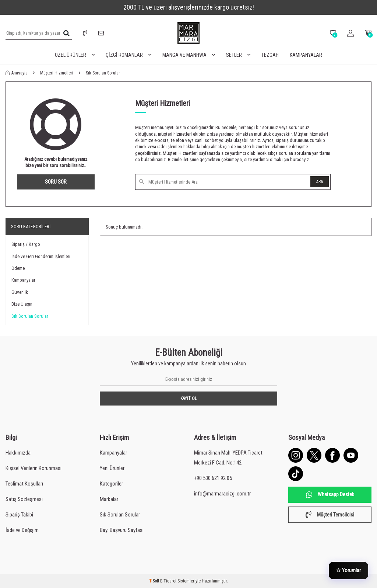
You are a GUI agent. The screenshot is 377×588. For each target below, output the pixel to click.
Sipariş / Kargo (26, 244)
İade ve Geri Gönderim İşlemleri (41, 256)
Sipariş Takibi (19, 515)
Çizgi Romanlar (128, 55)
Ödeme (18, 268)
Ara (320, 182)
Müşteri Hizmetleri (57, 73)
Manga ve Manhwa (189, 55)
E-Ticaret (168, 581)
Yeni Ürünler (112, 468)
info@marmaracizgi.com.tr (222, 494)
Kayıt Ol (189, 399)
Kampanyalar (306, 55)
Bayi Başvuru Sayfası (122, 530)
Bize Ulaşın (22, 304)
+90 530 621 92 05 (213, 478)
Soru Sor (56, 182)
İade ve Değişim (22, 530)
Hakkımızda (18, 453)
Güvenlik (20, 292)
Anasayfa (17, 73)
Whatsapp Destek (330, 495)
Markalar (109, 499)
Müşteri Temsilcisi (330, 515)
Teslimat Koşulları (24, 484)
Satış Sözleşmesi (24, 499)
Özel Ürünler (75, 55)
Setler (238, 55)
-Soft (155, 581)
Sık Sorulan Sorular (30, 316)
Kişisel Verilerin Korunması (34, 468)
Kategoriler (111, 484)
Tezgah (270, 55)
